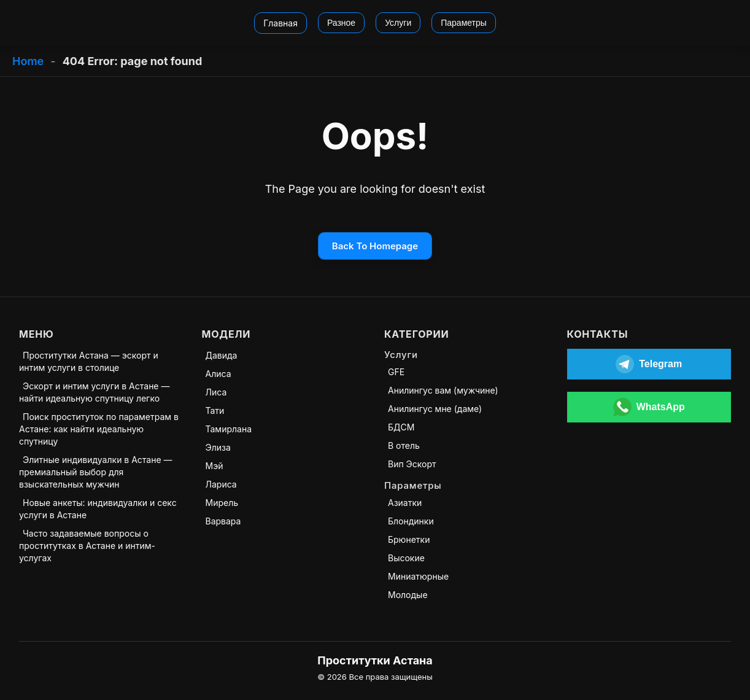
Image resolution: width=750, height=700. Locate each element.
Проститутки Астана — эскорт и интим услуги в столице (89, 361)
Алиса (218, 374)
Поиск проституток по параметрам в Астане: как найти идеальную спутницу (99, 429)
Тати (215, 410)
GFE (396, 372)
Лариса (221, 484)
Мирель (222, 503)
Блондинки (411, 521)
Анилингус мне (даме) (435, 409)
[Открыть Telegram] (649, 364)
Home (28, 61)
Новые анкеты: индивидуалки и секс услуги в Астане (98, 509)
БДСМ (401, 427)
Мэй (215, 466)
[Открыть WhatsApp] (649, 407)
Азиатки (405, 503)
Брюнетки (409, 539)
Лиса (216, 392)
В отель (404, 445)
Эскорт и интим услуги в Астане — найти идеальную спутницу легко (94, 392)
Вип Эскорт (412, 464)
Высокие (406, 558)
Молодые (408, 595)
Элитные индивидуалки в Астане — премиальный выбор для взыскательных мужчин (96, 472)
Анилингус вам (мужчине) (443, 390)
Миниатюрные (418, 576)
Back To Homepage (375, 246)
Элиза (218, 447)
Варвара (223, 521)
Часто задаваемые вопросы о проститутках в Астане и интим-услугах (87, 546)
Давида (222, 355)
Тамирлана (229, 429)
